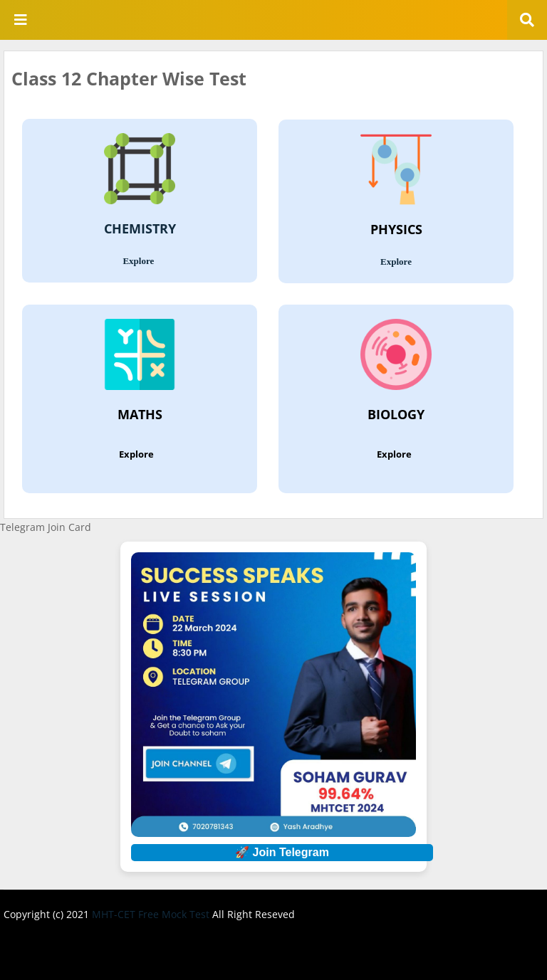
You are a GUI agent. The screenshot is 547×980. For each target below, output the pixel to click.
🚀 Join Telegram (282, 852)
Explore (139, 261)
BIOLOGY (396, 415)
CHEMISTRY (140, 228)
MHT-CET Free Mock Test (152, 914)
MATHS (140, 415)
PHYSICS (396, 230)
